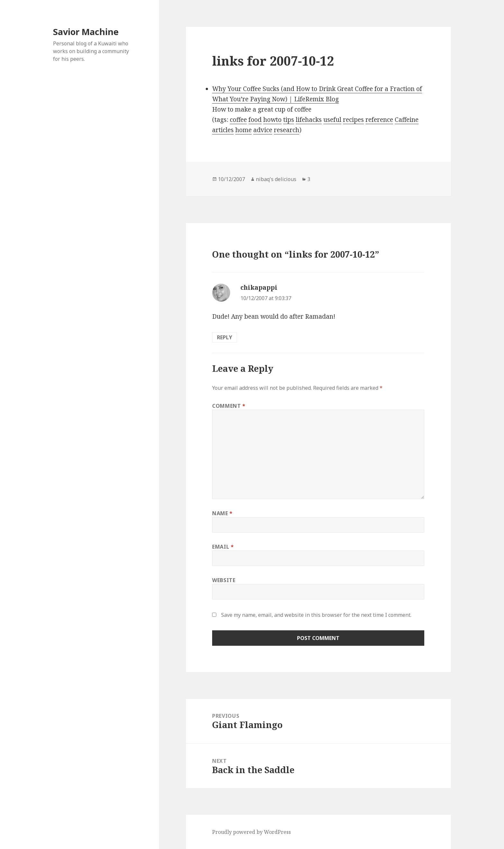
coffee (238, 120)
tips (289, 120)
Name (222, 513)
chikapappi (259, 288)
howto (272, 120)
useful (332, 120)
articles (223, 130)
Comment (229, 406)
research (287, 130)
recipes (353, 120)
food (255, 120)
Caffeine (407, 120)
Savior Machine (86, 32)
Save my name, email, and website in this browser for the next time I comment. (316, 615)
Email (223, 547)
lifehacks (309, 120)
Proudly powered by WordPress (252, 832)
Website (224, 580)
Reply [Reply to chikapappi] (225, 337)
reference (379, 120)
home (243, 130)
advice (263, 130)
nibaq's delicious (276, 179)
